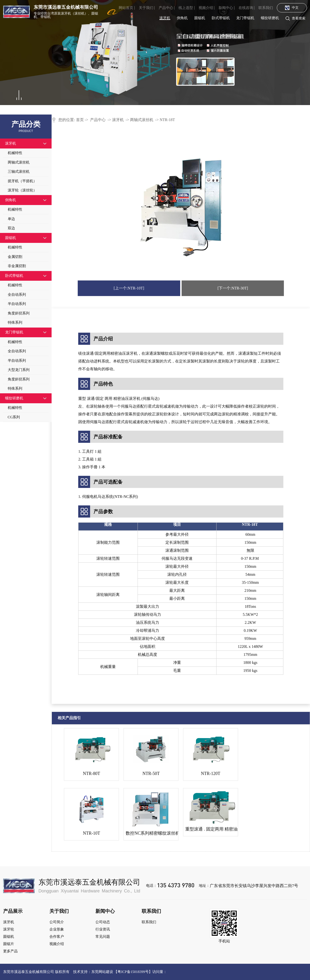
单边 (11, 219)
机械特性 (15, 153)
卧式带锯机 (221, 18)
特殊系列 (15, 322)
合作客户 (57, 937)
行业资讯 (103, 929)
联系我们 (266, 8)
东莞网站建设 (102, 972)
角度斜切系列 (19, 313)
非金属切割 (17, 266)
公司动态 (103, 922)
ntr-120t (211, 774)
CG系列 (14, 417)
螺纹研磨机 (270, 18)
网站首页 (126, 8)
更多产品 (10, 951)
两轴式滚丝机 (19, 162)
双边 (11, 228)
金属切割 (15, 257)
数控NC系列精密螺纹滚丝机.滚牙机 (151, 833)
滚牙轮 (9, 929)
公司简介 (57, 922)
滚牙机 (165, 18)
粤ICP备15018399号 (133, 972)
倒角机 (182, 18)
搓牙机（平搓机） (22, 181)
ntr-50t (151, 774)
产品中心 (166, 8)
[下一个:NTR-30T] (233, 288)
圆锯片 (9, 944)
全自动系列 (17, 295)
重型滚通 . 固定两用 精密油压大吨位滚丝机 (211, 829)
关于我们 (146, 8)
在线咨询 (246, 8)
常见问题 (103, 937)
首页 (80, 120)
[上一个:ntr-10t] (129, 288)
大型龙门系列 (19, 370)
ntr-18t (167, 120)
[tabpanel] (155, 53)
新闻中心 (226, 8)
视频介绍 (206, 8)
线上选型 (186, 8)
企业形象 (57, 929)
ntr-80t (91, 774)
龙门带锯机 (245, 18)
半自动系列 (17, 304)
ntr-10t (91, 833)
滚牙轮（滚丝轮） (22, 190)
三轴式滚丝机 (19, 172)
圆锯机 (200, 18)
